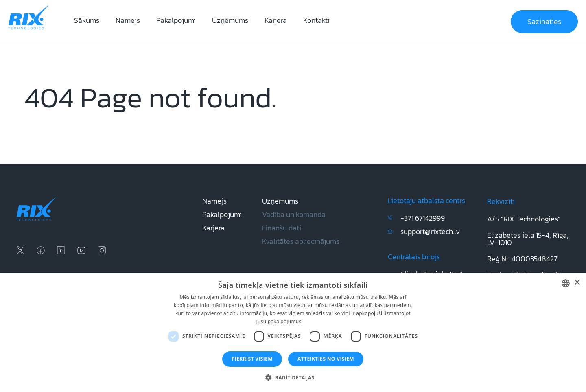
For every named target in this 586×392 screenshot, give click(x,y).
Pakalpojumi (176, 20)
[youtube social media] (81, 250)
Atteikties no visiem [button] (326, 359)
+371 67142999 (423, 218)
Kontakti (316, 20)
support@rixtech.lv (430, 231)
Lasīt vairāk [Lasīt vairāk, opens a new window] (317, 321)
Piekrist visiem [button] (252, 359)
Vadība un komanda (294, 214)
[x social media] (20, 250)
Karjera (276, 20)
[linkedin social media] (61, 250)
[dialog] (293, 333)
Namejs (128, 20)
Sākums (87, 20)
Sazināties (544, 21)
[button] (293, 378)
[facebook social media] (41, 250)
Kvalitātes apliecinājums (301, 241)
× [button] (577, 283)
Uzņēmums (230, 20)
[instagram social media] (102, 250)
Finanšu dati (282, 228)
